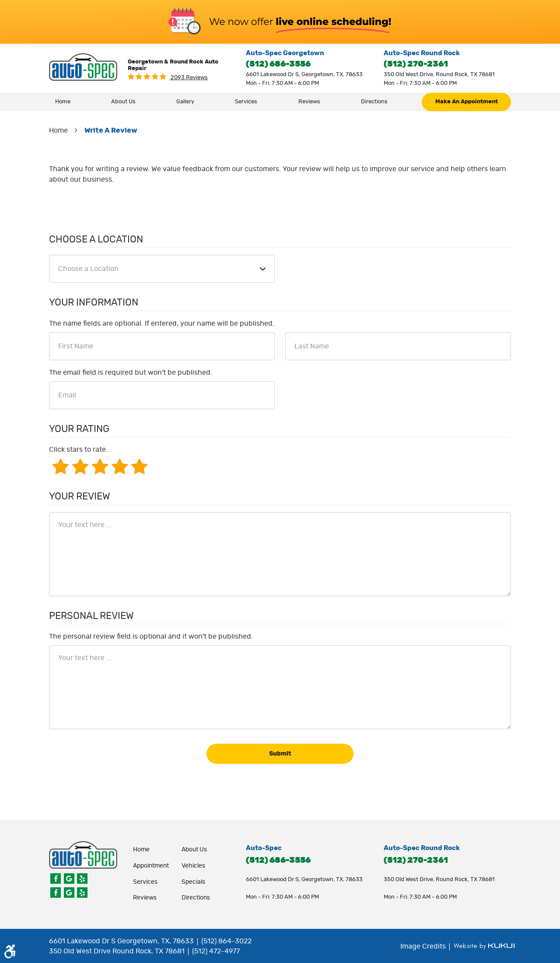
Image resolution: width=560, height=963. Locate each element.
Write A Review (111, 130)
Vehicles (193, 866)
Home (63, 102)
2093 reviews (189, 78)
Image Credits (424, 946)
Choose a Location (96, 239)
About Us (123, 102)
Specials (193, 882)
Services (246, 102)
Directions (374, 102)
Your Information (94, 302)
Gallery (185, 102)
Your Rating (79, 429)
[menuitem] (63, 102)
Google (69, 879)
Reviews (309, 102)
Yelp (82, 879)
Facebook (56, 879)
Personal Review (91, 616)
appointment (151, 866)
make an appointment (467, 102)
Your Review (80, 496)
